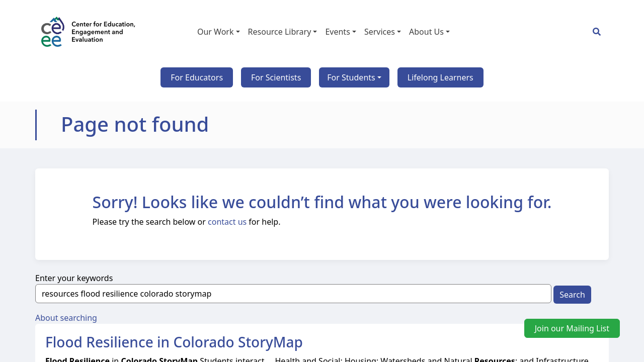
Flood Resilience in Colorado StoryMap (174, 342)
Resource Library (280, 32)
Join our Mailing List (572, 328)
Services (380, 32)
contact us (227, 222)
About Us (426, 32)
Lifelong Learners (440, 77)
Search (572, 295)
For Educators (197, 77)
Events (337, 32)
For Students (351, 77)
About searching (66, 318)
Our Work (216, 32)
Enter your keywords (74, 278)
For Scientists (276, 77)
